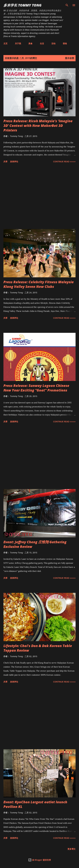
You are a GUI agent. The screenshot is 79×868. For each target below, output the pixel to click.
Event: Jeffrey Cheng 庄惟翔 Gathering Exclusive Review (35, 544)
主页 (5, 43)
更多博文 (72, 849)
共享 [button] (5, 162)
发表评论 (14, 162)
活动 (53, 43)
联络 (65, 43)
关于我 (18, 43)
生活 (42, 43)
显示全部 (70, 58)
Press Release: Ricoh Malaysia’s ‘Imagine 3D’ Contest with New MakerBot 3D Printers (38, 125)
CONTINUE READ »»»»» (64, 162)
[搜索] (67, 5)
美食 (30, 43)
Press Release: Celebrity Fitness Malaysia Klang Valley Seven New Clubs (39, 284)
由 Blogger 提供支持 (39, 860)
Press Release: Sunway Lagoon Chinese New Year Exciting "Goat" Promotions (36, 388)
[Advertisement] (39, 197)
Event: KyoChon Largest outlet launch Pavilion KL (35, 804)
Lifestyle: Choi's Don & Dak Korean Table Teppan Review (38, 648)
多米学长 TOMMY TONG (22, 5)
